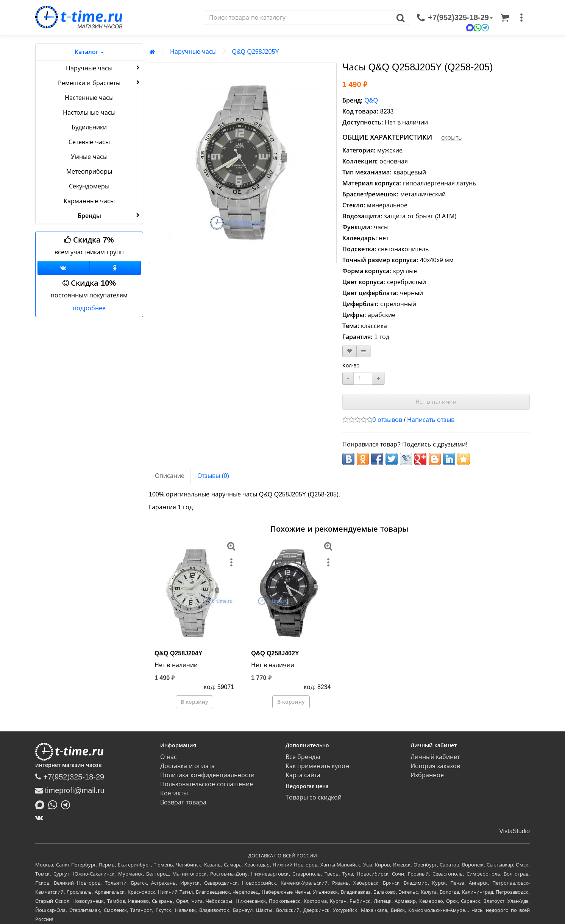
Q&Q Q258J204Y (178, 653)
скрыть (451, 138)
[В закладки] (350, 351)
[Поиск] (299, 18)
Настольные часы (89, 113)
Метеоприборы (89, 172)
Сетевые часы (89, 142)
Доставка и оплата (187, 766)
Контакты (174, 793)
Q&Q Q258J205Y (255, 52)
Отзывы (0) (213, 476)
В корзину (194, 702)
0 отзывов (387, 420)
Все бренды (303, 757)
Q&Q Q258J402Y (275, 653)
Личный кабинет (435, 757)
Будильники (89, 127)
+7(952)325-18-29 (70, 777)
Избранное (427, 775)
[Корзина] (505, 18)
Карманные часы (89, 201)
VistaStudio (514, 831)
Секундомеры (89, 186)
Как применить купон (318, 766)
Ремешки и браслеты (100, 82)
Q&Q (371, 100)
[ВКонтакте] (41, 818)
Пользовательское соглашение (206, 784)
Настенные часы (89, 98)
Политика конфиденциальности (207, 775)
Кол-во (351, 366)
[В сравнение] (364, 351)
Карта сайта (303, 775)
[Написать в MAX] (42, 804)
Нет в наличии (436, 402)
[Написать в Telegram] (67, 804)
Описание (170, 476)
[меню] (521, 18)
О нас (168, 757)
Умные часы (89, 157)
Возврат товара (183, 802)
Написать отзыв (431, 420)
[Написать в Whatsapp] (55, 804)
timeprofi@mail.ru (70, 790)
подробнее (89, 308)
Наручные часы (104, 68)
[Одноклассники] (115, 268)
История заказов (435, 766)
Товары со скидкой (314, 797)
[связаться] (455, 18)
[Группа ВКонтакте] (63, 268)
